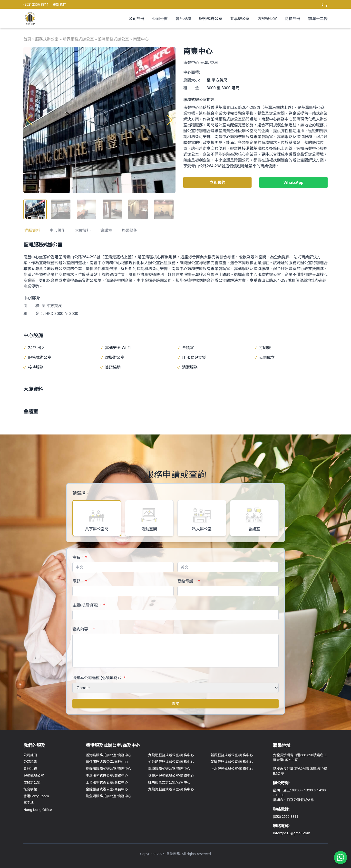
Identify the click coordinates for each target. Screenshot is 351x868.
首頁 (27, 39)
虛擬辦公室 (267, 19)
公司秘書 (160, 19)
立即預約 (217, 182)
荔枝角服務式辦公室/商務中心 (171, 775)
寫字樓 (29, 803)
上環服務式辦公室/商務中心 (107, 782)
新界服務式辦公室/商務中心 (232, 755)
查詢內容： (84, 629)
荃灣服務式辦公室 (113, 39)
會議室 (106, 230)
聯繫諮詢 (130, 230)
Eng (325, 4)
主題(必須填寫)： (89, 605)
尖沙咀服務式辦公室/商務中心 (171, 762)
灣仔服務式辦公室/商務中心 (107, 762)
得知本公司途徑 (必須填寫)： (99, 678)
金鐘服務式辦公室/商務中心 (107, 789)
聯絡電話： (189, 581)
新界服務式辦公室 (78, 39)
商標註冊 (292, 19)
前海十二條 (318, 19)
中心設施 (58, 230)
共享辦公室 (240, 19)
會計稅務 (183, 19)
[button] (170, 120)
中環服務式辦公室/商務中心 (107, 775)
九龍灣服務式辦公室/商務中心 (171, 789)
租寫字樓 (30, 789)
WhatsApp (293, 182)
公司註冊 (136, 19)
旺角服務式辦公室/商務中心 (169, 782)
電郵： (80, 581)
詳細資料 (32, 230)
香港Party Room (36, 796)
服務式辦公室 (211, 19)
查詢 (175, 704)
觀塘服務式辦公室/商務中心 (169, 769)
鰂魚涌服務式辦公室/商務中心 (109, 796)
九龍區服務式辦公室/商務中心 (171, 755)
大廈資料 (83, 230)
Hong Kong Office (38, 810)
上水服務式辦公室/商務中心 (232, 769)
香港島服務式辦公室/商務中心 (109, 755)
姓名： (80, 557)
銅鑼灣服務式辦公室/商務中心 (109, 769)
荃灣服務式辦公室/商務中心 (232, 762)
